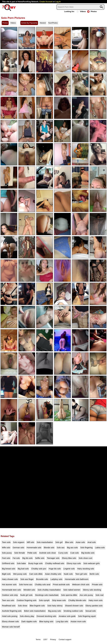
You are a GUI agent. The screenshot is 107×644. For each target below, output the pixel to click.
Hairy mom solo (96, 600)
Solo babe (21, 563)
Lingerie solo (69, 569)
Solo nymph (44, 600)
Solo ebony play (27, 616)
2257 (45, 639)
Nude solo (68, 574)
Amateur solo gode (67, 616)
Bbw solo (69, 542)
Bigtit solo (6, 574)
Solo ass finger (27, 579)
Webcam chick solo (81, 585)
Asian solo (80, 542)
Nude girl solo (26, 595)
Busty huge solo (36, 563)
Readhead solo (9, 606)
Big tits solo (27, 558)
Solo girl (59, 542)
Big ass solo (72, 548)
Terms (38, 639)
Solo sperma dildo (69, 595)
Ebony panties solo (94, 606)
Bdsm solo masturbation (35, 611)
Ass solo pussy (86, 595)
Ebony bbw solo (69, 558)
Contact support (65, 639)
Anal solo (92, 542)
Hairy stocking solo (86, 569)
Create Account (46, 2)
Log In (58, 2)
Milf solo (30, 542)
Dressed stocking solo (46, 616)
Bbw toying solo (46, 621)
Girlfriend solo (8, 563)
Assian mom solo (78, 621)
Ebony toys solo (74, 563)
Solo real (100, 595)
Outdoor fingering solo (27, 600)
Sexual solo (91, 611)
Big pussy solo (55, 611)
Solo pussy (7, 553)
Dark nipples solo (29, 621)
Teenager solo (53, 558)
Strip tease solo (59, 600)
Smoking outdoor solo (73, 611)
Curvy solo (63, 553)
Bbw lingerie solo (37, 606)
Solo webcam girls (91, 563)
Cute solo (75, 553)
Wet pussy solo (20, 574)
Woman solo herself (11, 627)
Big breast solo (9, 569)
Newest (43, 23)
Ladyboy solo (56, 579)
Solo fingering (86, 548)
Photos (92, 11)
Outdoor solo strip (10, 595)
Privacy (53, 639)
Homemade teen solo (11, 590)
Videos (81, 11)
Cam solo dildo (36, 574)
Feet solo (6, 558)
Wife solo (6, 548)
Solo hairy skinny (55, 606)
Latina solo (100, 548)
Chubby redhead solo (55, 563)
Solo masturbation (45, 542)
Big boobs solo (88, 553)
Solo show (23, 606)
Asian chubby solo (53, 574)
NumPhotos (53, 23)
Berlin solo (94, 574)
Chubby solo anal (43, 585)
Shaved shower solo (74, 606)
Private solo (97, 585)
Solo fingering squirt (87, 616)
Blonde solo (49, 548)
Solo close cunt (85, 558)
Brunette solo (42, 579)
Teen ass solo (8, 600)
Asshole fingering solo (12, 611)
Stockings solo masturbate (47, 595)
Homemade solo (34, 548)
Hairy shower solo (10, 579)
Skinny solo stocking (92, 590)
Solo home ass (26, 585)
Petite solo (32, 553)
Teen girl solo (81, 574)
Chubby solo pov (39, 569)
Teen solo (6, 542)
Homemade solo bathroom (77, 579)
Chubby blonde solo (77, 600)
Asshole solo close (48, 553)
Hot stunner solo (9, 585)
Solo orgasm (19, 542)
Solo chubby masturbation (49, 590)
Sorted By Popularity (29, 23)
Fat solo (16, 558)
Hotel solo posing (10, 616)
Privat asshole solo (61, 585)
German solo (18, 548)
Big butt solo (23, 569)
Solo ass (61, 548)
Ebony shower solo (10, 621)
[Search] (80, 7)
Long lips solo (62, 621)
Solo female (20, 553)
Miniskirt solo (29, 590)
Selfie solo (40, 558)
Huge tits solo (55, 569)
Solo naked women (72, 590)
